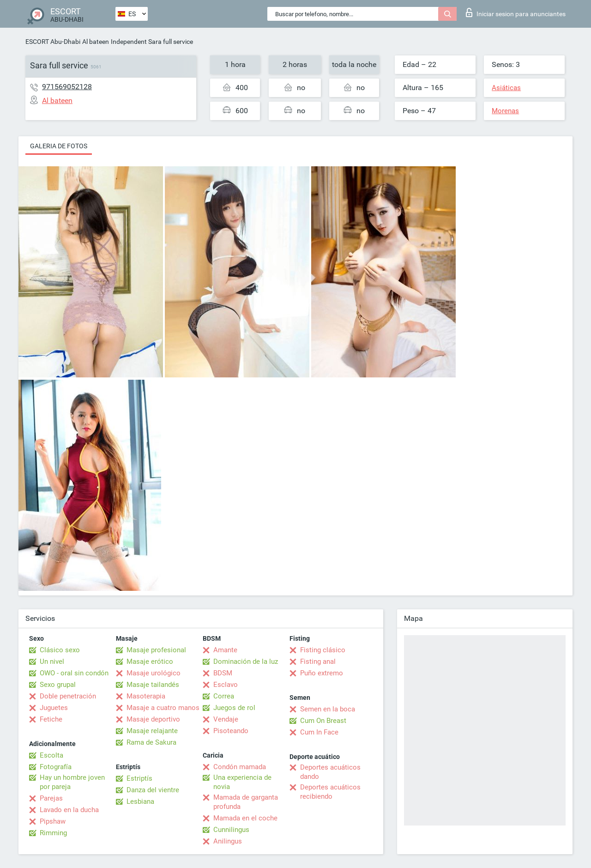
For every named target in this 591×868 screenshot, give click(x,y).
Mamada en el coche (245, 818)
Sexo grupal (58, 685)
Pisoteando (231, 731)
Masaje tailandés (153, 685)
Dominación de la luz (246, 662)
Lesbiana (140, 801)
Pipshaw (53, 821)
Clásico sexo (60, 650)
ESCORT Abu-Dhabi (53, 42)
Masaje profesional (156, 650)
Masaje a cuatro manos (163, 708)
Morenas (505, 111)
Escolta (51, 755)
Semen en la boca (328, 709)
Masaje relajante (152, 731)
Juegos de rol (234, 708)
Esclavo (226, 685)
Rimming (53, 833)
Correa (224, 696)
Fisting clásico (323, 650)
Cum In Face (319, 732)
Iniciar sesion (516, 12)
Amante (225, 650)
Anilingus (228, 841)
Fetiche (51, 719)
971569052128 (67, 87)
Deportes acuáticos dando (330, 772)
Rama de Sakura (151, 742)
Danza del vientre (153, 790)
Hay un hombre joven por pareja (72, 782)
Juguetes (54, 708)
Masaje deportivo (153, 719)
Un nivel (52, 662)
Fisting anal (318, 662)
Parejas (51, 798)
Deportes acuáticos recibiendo (330, 792)
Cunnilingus (231, 830)
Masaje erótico (150, 662)
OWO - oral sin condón (74, 673)
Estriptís (139, 778)
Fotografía (56, 767)
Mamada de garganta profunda (246, 802)
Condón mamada (240, 767)
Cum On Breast (323, 721)
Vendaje (226, 719)
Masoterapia (146, 696)
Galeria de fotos (59, 146)
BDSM (223, 673)
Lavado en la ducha (69, 810)
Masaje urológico (154, 673)
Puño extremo (322, 673)
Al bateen (96, 42)
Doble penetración (68, 696)
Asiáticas (506, 88)
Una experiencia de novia (242, 782)
